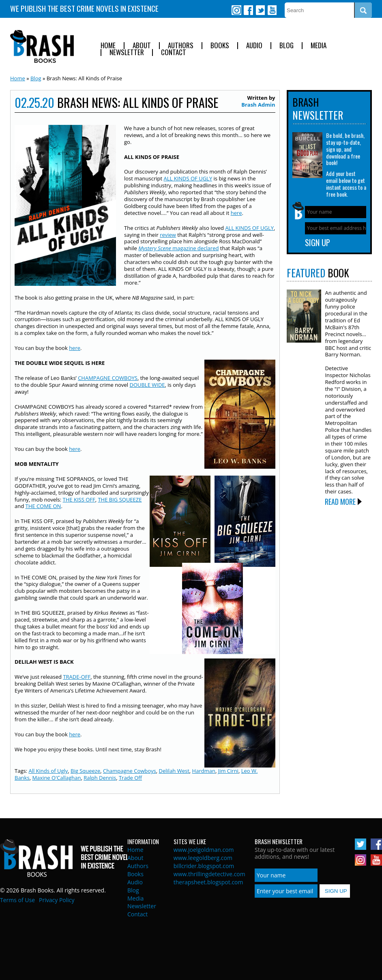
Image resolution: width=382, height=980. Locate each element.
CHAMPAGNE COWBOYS (108, 378)
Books (220, 46)
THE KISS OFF (79, 500)
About (142, 46)
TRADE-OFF (77, 677)
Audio (254, 46)
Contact (174, 53)
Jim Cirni (228, 771)
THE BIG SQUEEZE (120, 500)
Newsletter (127, 53)
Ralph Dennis (100, 778)
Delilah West (174, 771)
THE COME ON (43, 506)
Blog (286, 46)
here (236, 213)
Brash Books (42, 46)
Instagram (236, 10)
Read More (340, 502)
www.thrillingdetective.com (209, 874)
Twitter (260, 10)
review (168, 235)
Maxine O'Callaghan (56, 778)
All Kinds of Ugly (48, 771)
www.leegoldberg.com (203, 858)
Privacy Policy (57, 900)
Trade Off (130, 778)
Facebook (248, 10)
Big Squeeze (85, 771)
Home (108, 46)
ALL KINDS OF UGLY (188, 178)
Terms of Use (17, 900)
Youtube (272, 10)
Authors (181, 46)
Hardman (204, 771)
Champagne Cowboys (130, 771)
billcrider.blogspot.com (204, 866)
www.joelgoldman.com (204, 850)
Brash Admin (258, 105)
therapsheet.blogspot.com (208, 882)
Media (319, 46)
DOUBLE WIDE (147, 385)
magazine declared (178, 248)
